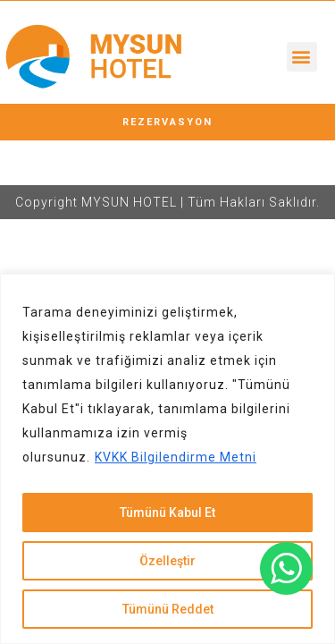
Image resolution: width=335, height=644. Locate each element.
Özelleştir (167, 561)
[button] (302, 57)
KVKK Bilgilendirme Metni (176, 457)
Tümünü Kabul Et (167, 513)
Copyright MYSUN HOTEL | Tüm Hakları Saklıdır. (167, 202)
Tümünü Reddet (168, 609)
